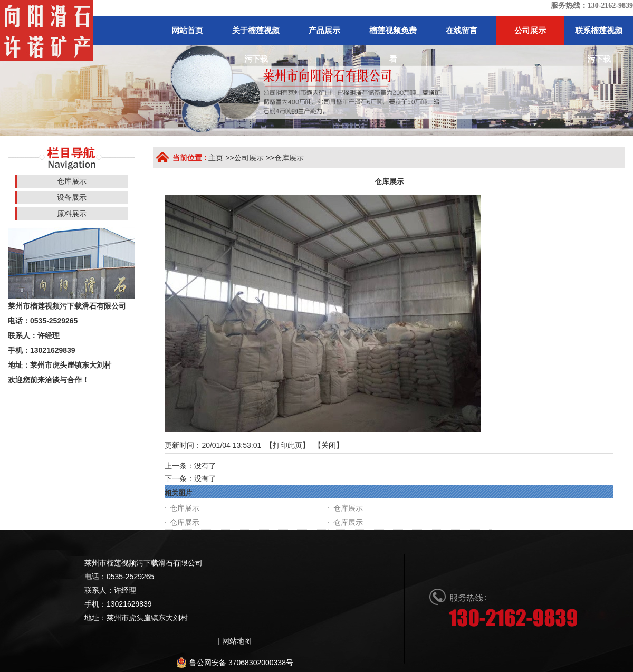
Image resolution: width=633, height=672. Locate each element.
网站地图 (237, 641)
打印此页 (287, 445)
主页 (216, 158)
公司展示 (249, 158)
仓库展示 (289, 158)
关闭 (329, 445)
